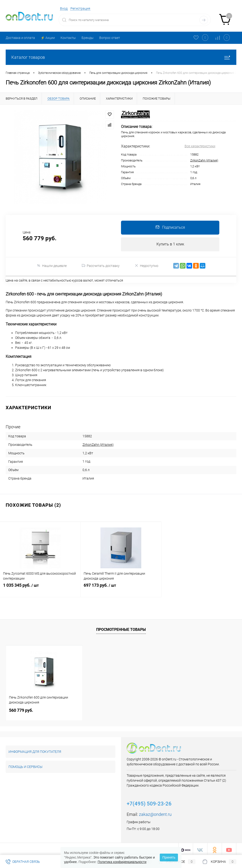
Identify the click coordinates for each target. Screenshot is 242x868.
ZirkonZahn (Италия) (204, 160)
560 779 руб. (21, 708)
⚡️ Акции (48, 38)
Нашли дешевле (52, 266)
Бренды (88, 38)
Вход (64, 8)
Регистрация (80, 8)
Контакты (68, 38)
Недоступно (146, 266)
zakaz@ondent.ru (155, 812)
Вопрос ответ (110, 38)
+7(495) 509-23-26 (149, 802)
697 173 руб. (121, 587)
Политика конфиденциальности (122, 862)
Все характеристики (200, 146)
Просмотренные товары (121, 627)
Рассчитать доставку (101, 266)
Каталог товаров (121, 57)
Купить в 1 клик (170, 245)
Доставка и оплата (20, 38)
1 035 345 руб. (40, 587)
